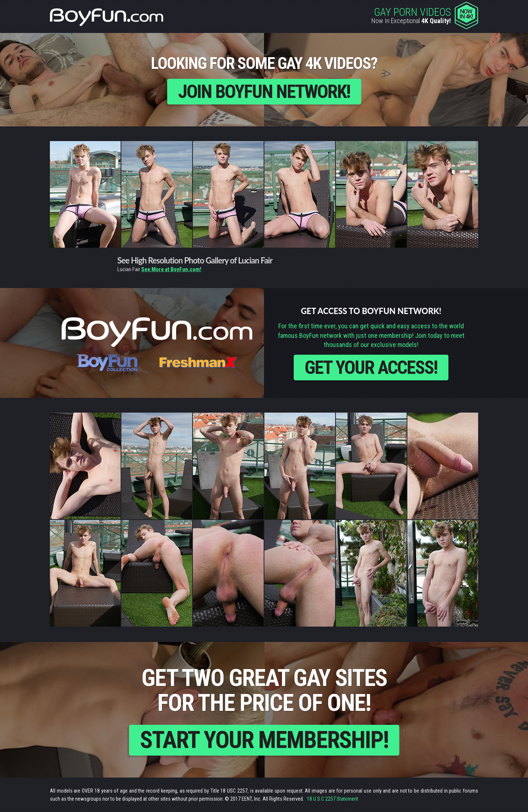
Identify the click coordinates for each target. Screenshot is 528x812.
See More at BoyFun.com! (171, 269)
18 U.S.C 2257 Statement (333, 799)
